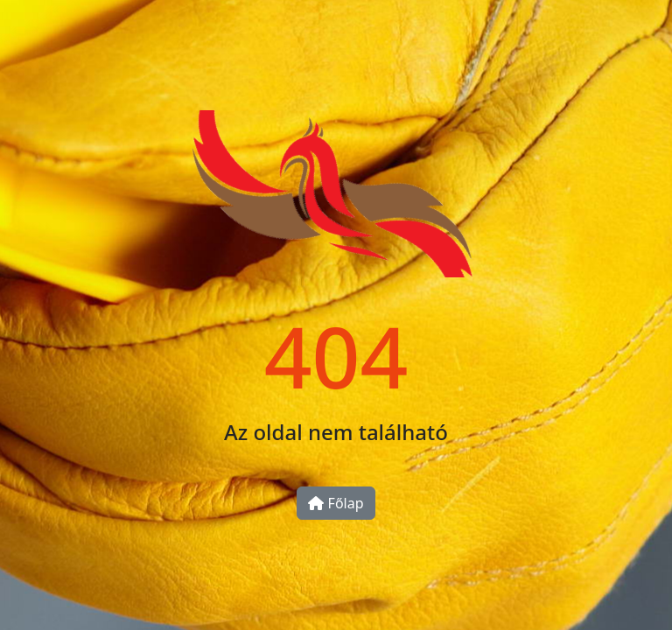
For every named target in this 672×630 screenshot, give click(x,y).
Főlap (336, 503)
